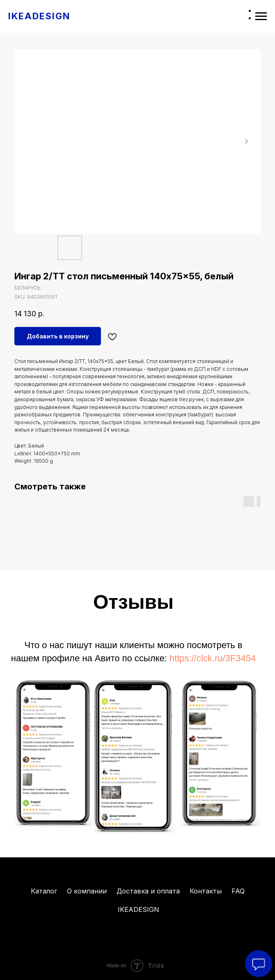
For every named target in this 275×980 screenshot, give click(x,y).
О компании (87, 891)
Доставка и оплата (148, 891)
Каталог (44, 891)
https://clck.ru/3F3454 (213, 658)
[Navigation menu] (261, 16)
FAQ (238, 891)
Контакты (206, 891)
